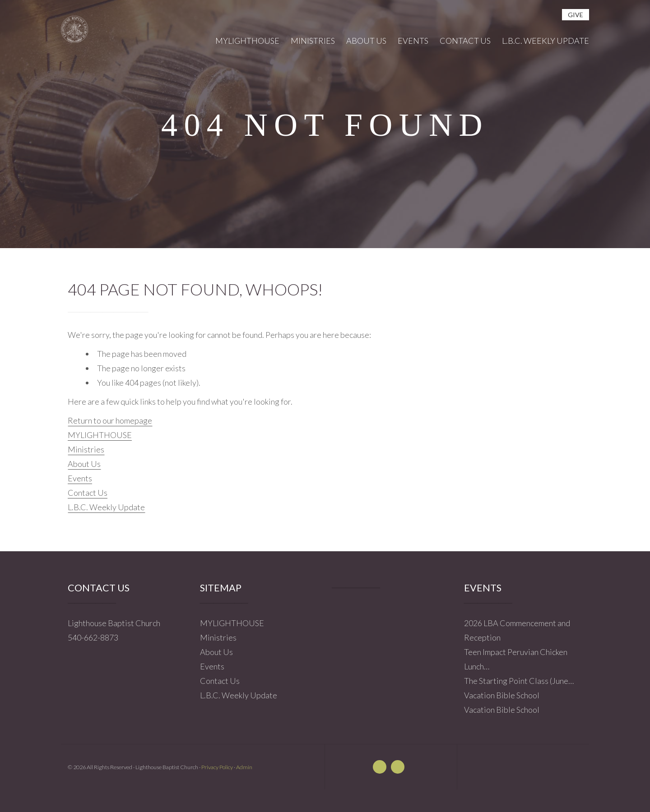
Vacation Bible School (502, 695)
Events (80, 478)
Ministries (86, 449)
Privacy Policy (217, 767)
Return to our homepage (110, 420)
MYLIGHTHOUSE (100, 435)
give (576, 15)
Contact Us (88, 493)
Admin (244, 767)
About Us (84, 464)
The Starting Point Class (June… (519, 681)
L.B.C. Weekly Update (106, 507)
